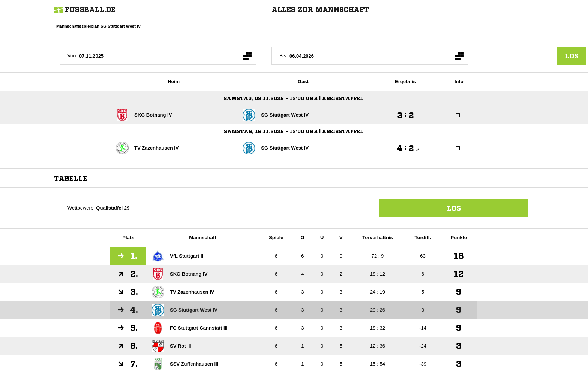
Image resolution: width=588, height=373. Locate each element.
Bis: (283, 56)
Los (454, 208)
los (572, 56)
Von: (72, 56)
